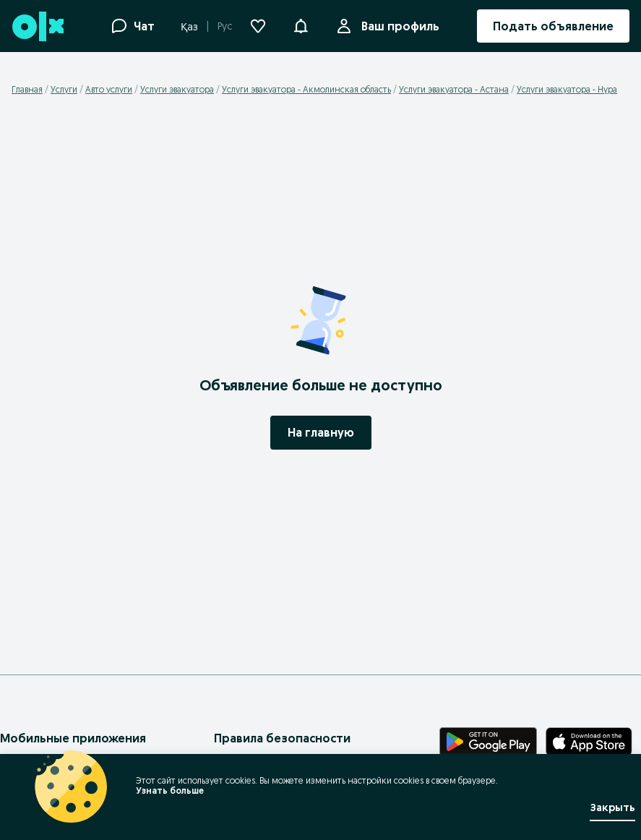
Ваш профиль (397, 26)
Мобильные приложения (73, 738)
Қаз (189, 27)
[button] (301, 25)
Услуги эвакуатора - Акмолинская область (306, 89)
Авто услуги (109, 89)
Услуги (64, 89)
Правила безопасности (282, 738)
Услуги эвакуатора (177, 89)
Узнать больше (170, 790)
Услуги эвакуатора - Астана (454, 89)
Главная (27, 89)
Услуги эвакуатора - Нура (567, 89)
